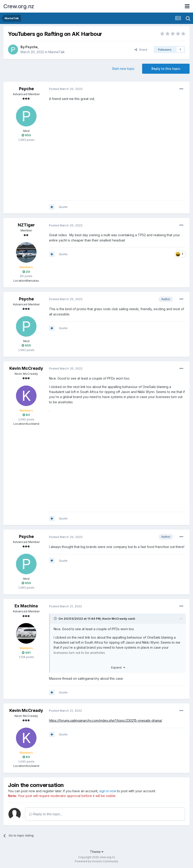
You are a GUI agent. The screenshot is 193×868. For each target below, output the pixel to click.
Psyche (31, 47)
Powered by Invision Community (96, 861)
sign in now (108, 791)
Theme (97, 852)
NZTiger (26, 225)
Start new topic (123, 69)
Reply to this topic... (46, 814)
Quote (63, 207)
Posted (66, 89)
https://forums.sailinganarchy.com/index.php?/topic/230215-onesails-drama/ (106, 720)
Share (141, 50)
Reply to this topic (166, 69)
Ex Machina (26, 606)
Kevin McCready (26, 368)
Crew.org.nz (19, 6)
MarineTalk (57, 52)
